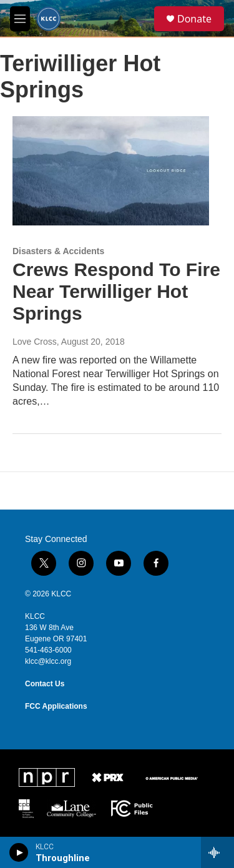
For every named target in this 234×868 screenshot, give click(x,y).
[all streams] (217, 852)
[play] (19, 852)
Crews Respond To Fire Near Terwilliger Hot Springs (116, 291)
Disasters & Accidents (58, 251)
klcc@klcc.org (48, 661)
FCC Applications (56, 706)
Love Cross (35, 342)
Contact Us (45, 684)
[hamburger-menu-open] (20, 19)
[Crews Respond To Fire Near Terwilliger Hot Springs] (111, 171)
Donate (194, 19)
